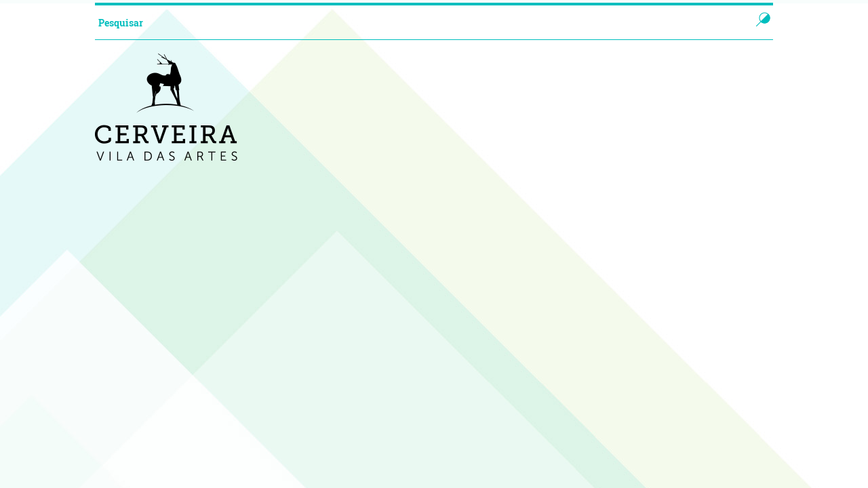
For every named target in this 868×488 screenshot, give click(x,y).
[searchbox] (409, 22)
